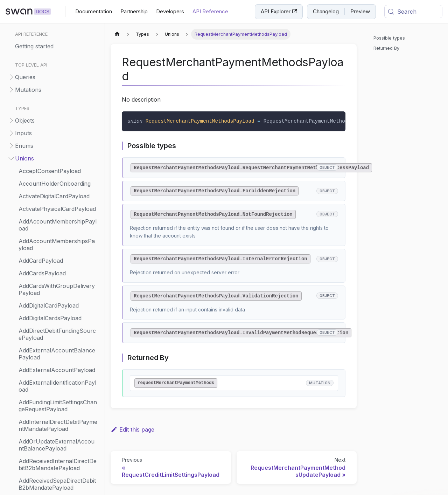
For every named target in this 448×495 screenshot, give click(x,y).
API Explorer (279, 11)
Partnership (134, 11)
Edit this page (132, 429)
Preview (360, 11)
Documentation (94, 11)
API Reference (210, 11)
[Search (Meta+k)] (413, 12)
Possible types (389, 38)
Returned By (386, 48)
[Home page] (117, 34)
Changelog (326, 11)
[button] (52, 77)
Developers (170, 11)
